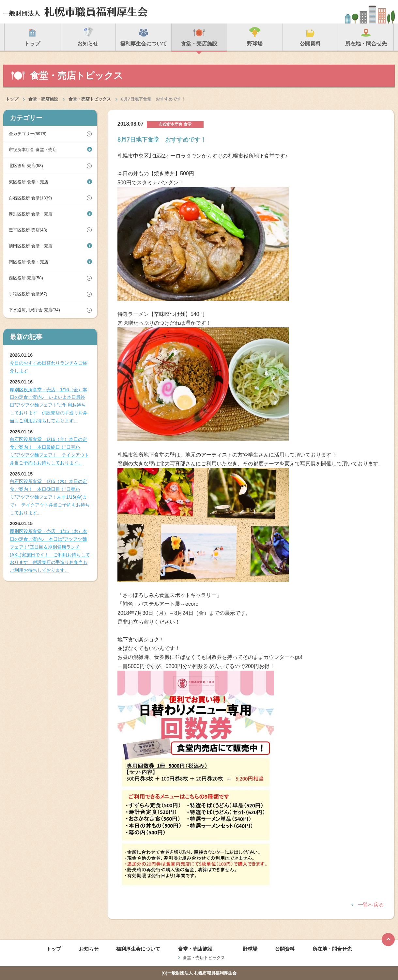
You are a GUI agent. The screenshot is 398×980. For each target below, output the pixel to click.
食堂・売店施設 (43, 99)
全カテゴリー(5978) (28, 134)
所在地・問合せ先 (332, 949)
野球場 (250, 949)
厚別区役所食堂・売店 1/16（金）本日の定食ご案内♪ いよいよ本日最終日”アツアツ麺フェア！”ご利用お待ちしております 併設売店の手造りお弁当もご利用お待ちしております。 (49, 405)
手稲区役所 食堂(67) (28, 294)
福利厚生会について (138, 949)
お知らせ (89, 949)
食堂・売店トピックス (90, 99)
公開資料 (285, 949)
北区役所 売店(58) (26, 166)
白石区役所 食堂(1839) (30, 198)
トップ (12, 99)
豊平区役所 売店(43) (28, 230)
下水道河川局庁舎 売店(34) (34, 310)
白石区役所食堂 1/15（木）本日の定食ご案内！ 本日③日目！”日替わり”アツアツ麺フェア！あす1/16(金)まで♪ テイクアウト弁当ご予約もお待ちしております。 (50, 497)
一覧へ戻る (371, 905)
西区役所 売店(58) (26, 278)
